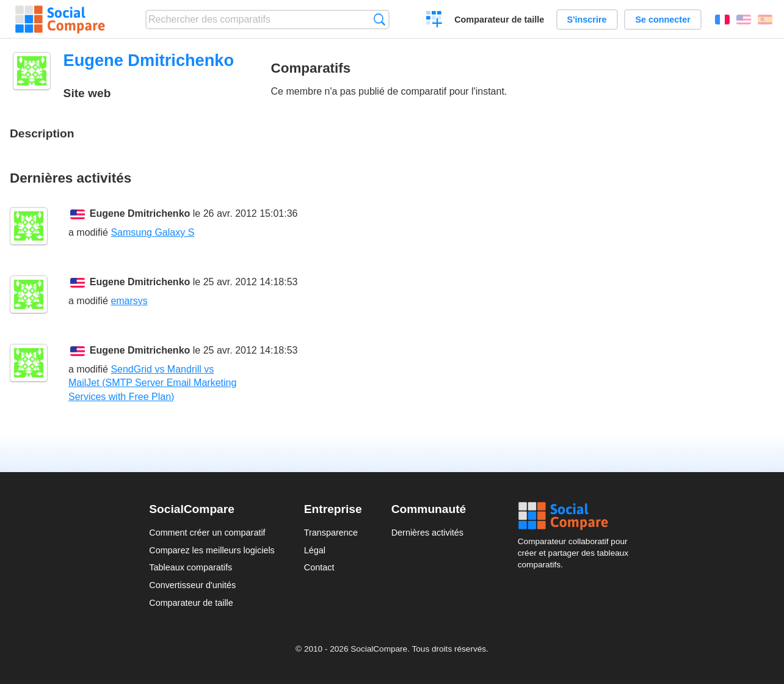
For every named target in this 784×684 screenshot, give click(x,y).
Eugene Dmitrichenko (140, 213)
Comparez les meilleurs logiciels (212, 550)
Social (576, 516)
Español (765, 20)
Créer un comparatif (434, 21)
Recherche (379, 19)
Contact (319, 567)
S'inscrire (587, 20)
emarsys (129, 301)
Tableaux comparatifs (191, 567)
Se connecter (662, 20)
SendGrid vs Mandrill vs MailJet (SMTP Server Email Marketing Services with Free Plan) (152, 383)
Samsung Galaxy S (152, 232)
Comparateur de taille (499, 20)
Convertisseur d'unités (192, 585)
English (744, 20)
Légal (315, 550)
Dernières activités (427, 533)
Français (722, 20)
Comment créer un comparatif (207, 533)
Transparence (331, 533)
